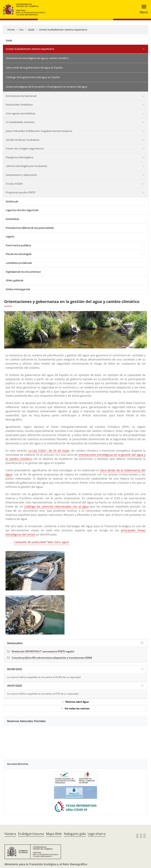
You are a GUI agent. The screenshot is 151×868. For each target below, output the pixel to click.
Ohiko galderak (15, 280)
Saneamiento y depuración (21, 175)
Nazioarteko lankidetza (19, 105)
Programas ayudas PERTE (21, 192)
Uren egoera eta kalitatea (20, 113)
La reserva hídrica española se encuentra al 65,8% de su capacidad (44, 677)
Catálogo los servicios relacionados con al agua (56, 506)
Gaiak (31, 30)
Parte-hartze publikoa (18, 245)
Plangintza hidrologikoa (19, 157)
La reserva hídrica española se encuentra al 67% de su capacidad (43, 694)
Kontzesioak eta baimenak (21, 96)
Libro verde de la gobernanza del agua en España (34, 68)
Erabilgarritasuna (31, 834)
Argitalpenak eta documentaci (23, 272)
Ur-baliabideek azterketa (20, 122)
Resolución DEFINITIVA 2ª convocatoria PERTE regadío (43, 651)
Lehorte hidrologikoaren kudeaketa (26, 166)
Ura (21, 30)
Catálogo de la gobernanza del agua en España (33, 77)
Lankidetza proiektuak (19, 263)
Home (11, 30)
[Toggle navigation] (143, 9)
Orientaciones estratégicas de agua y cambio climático (37, 58)
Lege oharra (97, 834)
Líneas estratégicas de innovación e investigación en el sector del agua (46, 87)
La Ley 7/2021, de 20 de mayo (49, 451)
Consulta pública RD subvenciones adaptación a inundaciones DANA (52, 658)
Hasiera (10, 834)
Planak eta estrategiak (19, 254)
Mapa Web (54, 834)
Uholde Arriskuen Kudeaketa (23, 140)
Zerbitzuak (12, 201)
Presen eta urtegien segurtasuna (25, 148)
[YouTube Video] (75, 740)
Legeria (10, 236)
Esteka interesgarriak (18, 289)
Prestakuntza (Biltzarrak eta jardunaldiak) (30, 228)
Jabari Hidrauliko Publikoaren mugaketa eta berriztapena (39, 131)
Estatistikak (12, 219)
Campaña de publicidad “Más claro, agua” (42, 542)
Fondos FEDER (14, 184)
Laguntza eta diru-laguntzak (22, 210)
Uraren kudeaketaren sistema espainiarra (63, 30)
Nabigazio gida (75, 834)
